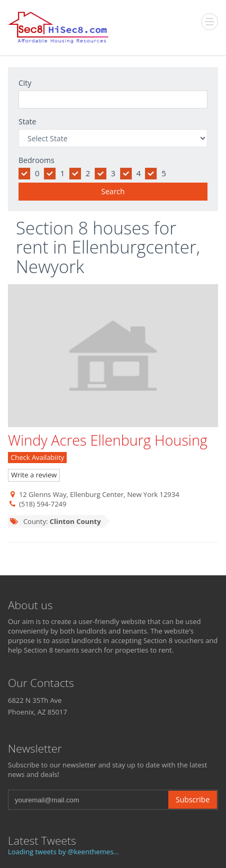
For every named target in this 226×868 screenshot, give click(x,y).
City (25, 83)
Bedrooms (37, 160)
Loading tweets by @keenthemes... (64, 852)
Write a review (34, 475)
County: (55, 521)
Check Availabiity (37, 457)
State (27, 121)
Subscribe (193, 799)
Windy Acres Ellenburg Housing (108, 440)
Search (113, 191)
